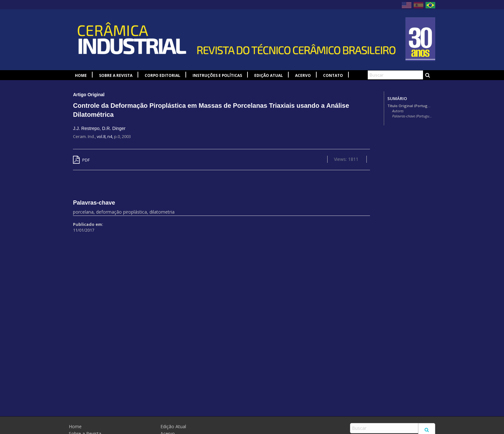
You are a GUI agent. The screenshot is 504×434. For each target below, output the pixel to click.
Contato (333, 75)
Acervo (303, 75)
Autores (398, 111)
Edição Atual (269, 75)
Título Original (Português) (410, 106)
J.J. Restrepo (86, 128)
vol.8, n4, (105, 136)
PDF (81, 160)
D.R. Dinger (114, 128)
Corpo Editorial (162, 75)
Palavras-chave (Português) (412, 116)
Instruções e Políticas (217, 75)
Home (81, 75)
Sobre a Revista (116, 75)
